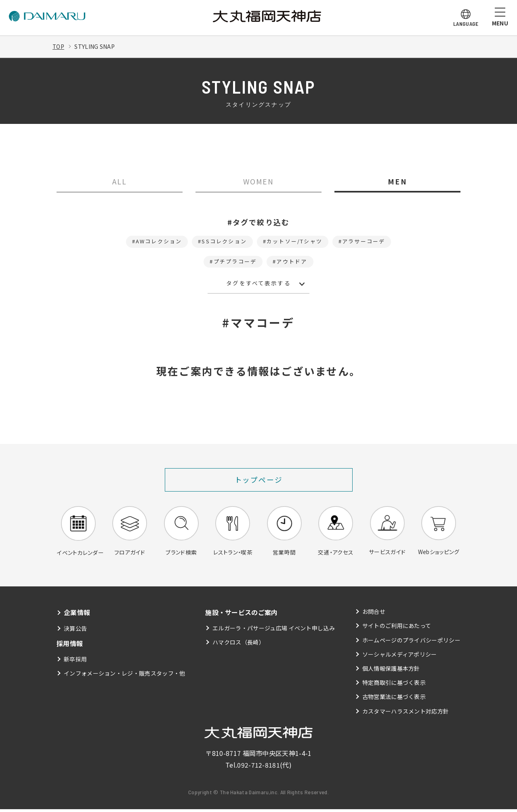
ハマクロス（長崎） (239, 645)
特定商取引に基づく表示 (394, 685)
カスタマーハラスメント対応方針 (406, 714)
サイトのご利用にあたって (397, 629)
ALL (120, 182)
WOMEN (258, 182)
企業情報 (77, 615)
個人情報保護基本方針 (391, 671)
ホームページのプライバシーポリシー (411, 643)
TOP (59, 46)
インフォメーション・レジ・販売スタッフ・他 (125, 676)
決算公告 (75, 631)
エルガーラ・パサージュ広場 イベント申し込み (274, 631)
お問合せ (374, 614)
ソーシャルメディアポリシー (400, 657)
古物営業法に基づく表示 (394, 699)
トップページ (259, 482)
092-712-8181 (258, 768)
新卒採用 (75, 661)
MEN (397, 182)
